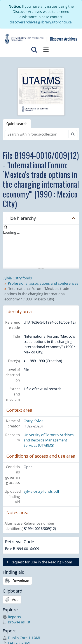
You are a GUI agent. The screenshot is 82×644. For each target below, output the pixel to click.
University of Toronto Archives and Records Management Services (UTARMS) (49, 440)
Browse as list (17, 622)
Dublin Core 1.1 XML (22, 638)
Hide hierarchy (21, 218)
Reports (12, 617)
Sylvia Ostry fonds (17, 278)
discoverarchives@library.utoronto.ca (41, 22)
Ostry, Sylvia (34, 421)
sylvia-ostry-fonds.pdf (41, 491)
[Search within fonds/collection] (37, 134)
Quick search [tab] (17, 124)
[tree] (41, 246)
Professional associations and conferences (43, 283)
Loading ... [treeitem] (11, 232)
